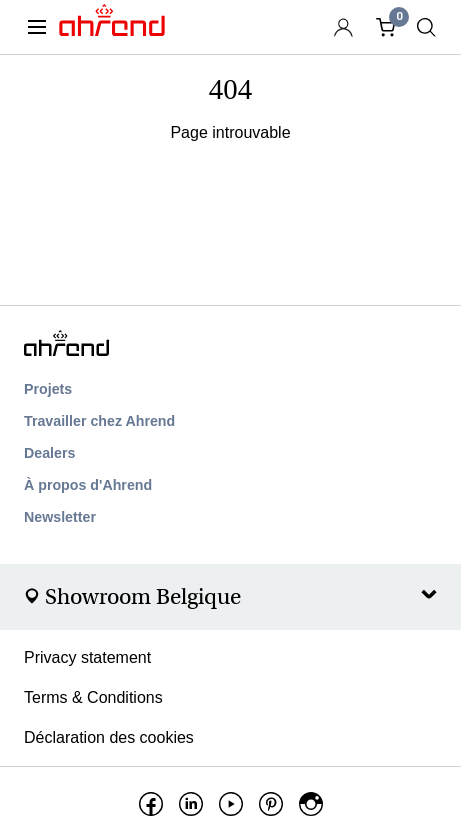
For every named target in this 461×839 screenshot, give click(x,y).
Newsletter (60, 517)
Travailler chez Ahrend (99, 421)
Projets (48, 389)
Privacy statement (87, 657)
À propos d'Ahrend (88, 485)
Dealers (49, 453)
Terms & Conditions (93, 697)
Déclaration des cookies (109, 737)
